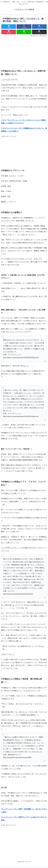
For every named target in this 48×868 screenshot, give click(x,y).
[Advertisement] (24, 52)
